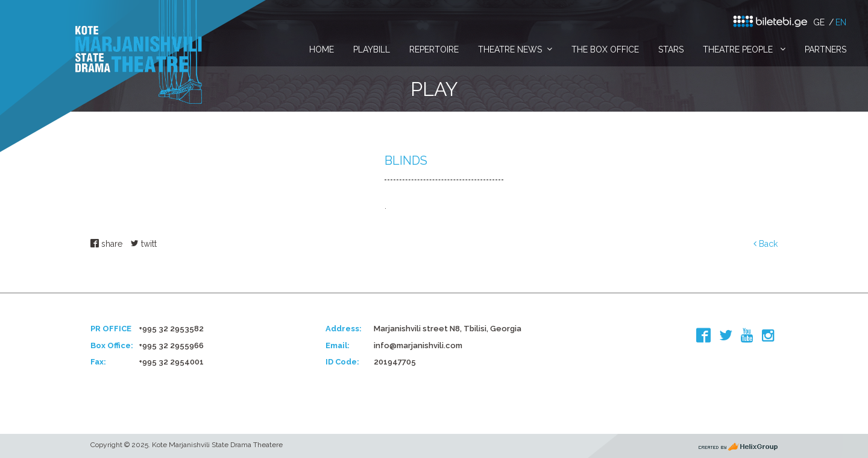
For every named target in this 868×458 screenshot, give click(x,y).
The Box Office (605, 49)
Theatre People (739, 49)
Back (766, 244)
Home (322, 49)
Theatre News (510, 49)
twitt (144, 244)
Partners (826, 49)
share (106, 244)
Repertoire (434, 49)
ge (819, 22)
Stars (671, 49)
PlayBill (372, 49)
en (841, 22)
